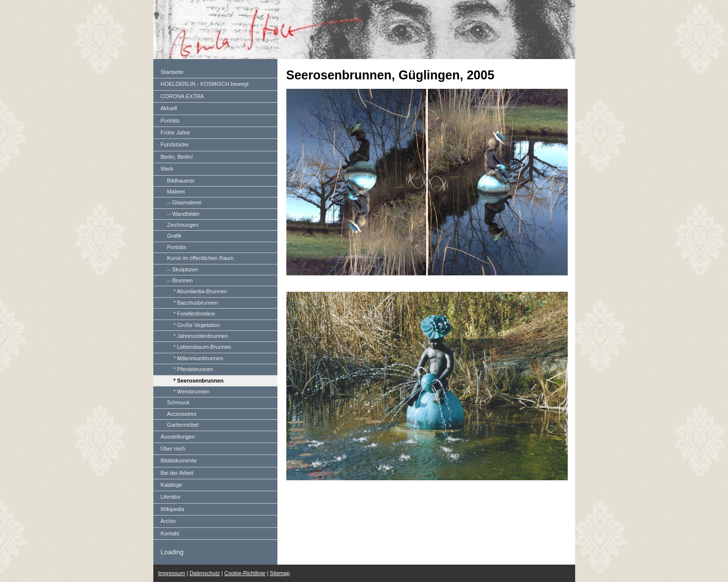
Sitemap (280, 573)
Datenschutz (205, 573)
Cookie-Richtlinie (245, 573)
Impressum (172, 573)
